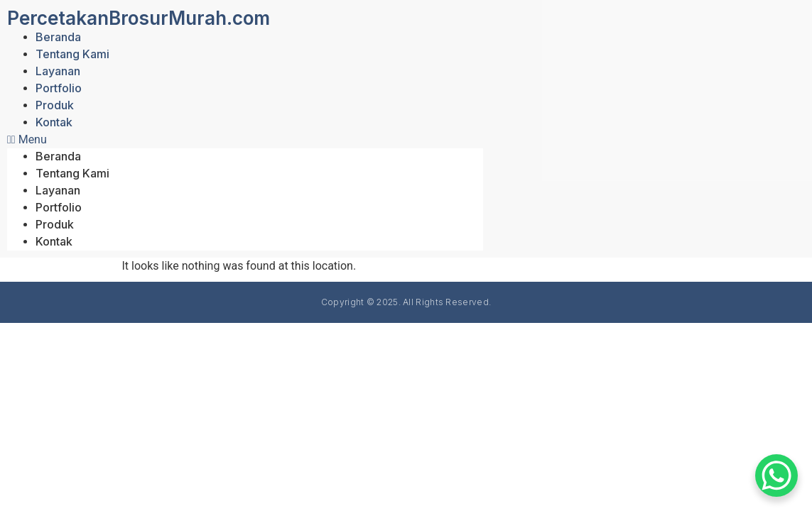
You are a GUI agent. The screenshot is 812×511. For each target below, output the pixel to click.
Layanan (58, 71)
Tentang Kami (72, 54)
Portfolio (59, 88)
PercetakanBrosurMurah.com (139, 18)
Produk (55, 105)
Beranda (58, 37)
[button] (245, 140)
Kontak (54, 122)
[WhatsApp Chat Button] (776, 476)
